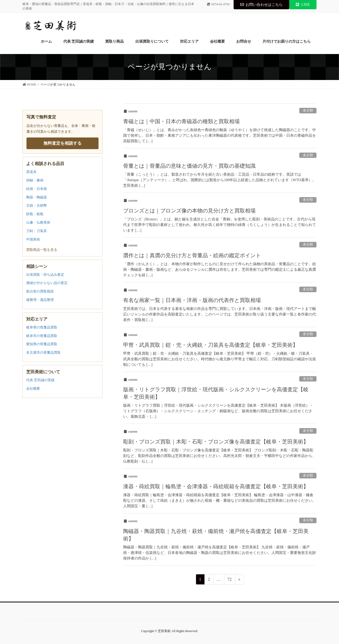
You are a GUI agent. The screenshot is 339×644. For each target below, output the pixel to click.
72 (229, 580)
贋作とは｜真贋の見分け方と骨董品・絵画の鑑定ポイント (192, 255)
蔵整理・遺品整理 (40, 300)
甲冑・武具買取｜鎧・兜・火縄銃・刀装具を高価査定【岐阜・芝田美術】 (211, 345)
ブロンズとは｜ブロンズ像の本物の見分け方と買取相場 (189, 211)
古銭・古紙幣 (37, 205)
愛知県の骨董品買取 (42, 344)
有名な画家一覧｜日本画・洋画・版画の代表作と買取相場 (192, 300)
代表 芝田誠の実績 (40, 380)
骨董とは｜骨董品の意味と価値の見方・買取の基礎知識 (189, 166)
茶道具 (31, 172)
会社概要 (33, 388)
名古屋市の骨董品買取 (43, 352)
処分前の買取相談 (40, 291)
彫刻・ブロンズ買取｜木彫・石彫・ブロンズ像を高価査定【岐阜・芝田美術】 (216, 442)
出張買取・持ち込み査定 (45, 275)
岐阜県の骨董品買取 (42, 327)
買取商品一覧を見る (42, 250)
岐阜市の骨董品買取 (42, 336)
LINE (303, 5)
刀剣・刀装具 (37, 231)
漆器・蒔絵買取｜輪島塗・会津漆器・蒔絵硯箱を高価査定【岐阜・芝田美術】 (216, 486)
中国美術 (33, 239)
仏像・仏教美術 (38, 222)
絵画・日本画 (37, 189)
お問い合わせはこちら (261, 5)
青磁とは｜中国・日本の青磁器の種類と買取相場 (181, 121)
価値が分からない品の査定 (47, 283)
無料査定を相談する (63, 143)
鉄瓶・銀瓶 (35, 214)
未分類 (308, 110)
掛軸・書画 (35, 180)
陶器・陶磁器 (37, 197)
